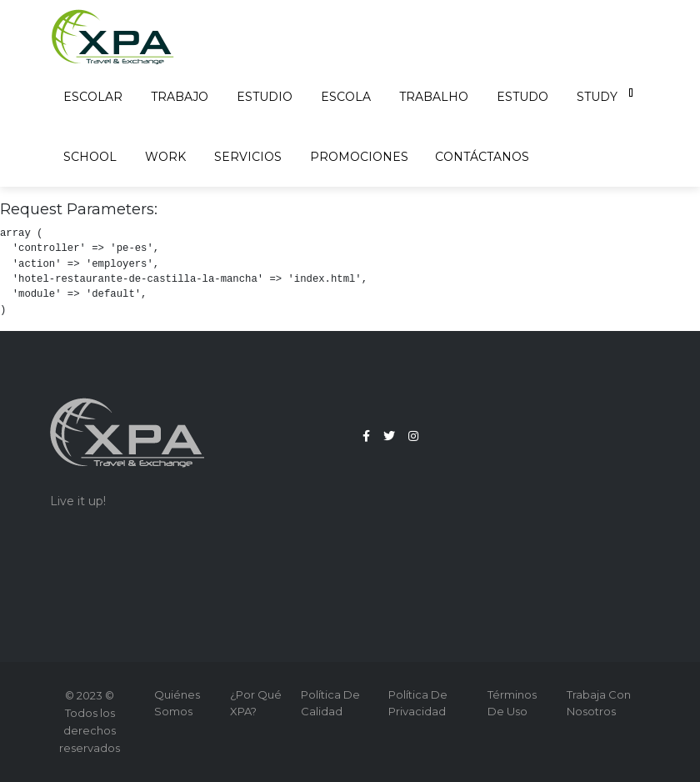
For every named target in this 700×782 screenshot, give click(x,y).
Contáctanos (482, 157)
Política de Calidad (330, 703)
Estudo (523, 97)
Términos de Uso (512, 703)
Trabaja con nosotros (599, 703)
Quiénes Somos (177, 703)
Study (598, 97)
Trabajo (180, 97)
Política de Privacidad (418, 703)
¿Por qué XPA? (256, 703)
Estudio (265, 97)
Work (166, 157)
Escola (347, 97)
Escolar (94, 97)
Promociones (359, 157)
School (91, 157)
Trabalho (435, 97)
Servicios (249, 157)
